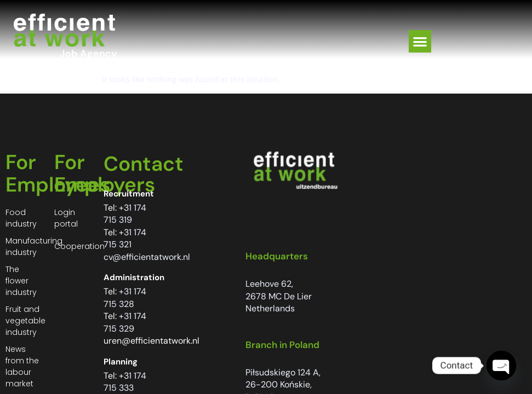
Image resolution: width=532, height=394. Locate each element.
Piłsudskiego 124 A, (283, 372)
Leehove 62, (269, 284)
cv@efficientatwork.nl (147, 257)
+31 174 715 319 (125, 214)
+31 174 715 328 (125, 298)
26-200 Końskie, (279, 384)
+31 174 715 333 (125, 382)
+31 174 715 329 (125, 322)
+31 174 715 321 (125, 239)
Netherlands (270, 308)
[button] (420, 41)
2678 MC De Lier (279, 296)
